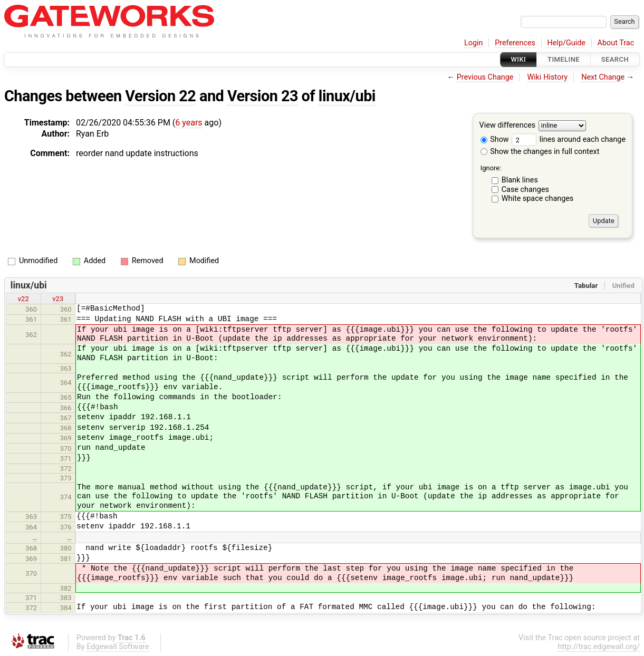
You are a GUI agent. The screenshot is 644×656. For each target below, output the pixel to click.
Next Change (603, 77)
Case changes (525, 190)
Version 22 (160, 96)
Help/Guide (566, 43)
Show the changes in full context (540, 152)
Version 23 (263, 96)
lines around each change (569, 139)
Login (474, 43)
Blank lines (520, 180)
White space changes (538, 199)
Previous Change (485, 77)
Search (615, 59)
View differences (508, 126)
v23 (58, 299)
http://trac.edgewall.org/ (599, 647)
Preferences (515, 43)
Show (495, 139)
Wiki (519, 59)
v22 (23, 299)
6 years (189, 123)
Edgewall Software (118, 647)
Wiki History (547, 77)
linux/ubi (347, 96)
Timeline (564, 59)
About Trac (616, 43)
